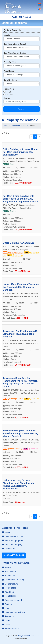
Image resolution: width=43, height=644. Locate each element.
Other (6, 620)
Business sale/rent (12, 600)
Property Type (10, 62)
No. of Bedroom (10, 80)
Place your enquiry (12, 545)
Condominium (10, 584)
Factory (7, 604)
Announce (8, 616)
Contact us (9, 549)
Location (7, 35)
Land (6, 608)
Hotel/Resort (9, 596)
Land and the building (13, 612)
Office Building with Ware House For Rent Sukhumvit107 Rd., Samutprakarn (20, 152)
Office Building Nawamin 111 (19, 243)
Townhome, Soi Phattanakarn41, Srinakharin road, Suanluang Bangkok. (20, 334)
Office (6, 625)
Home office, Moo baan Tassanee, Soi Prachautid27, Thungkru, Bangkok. (21, 287)
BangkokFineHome (14, 23)
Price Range (9, 71)
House (7, 568)
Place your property (13, 541)
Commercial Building (13, 580)
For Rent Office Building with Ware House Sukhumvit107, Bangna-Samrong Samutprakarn (20, 199)
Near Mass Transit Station (15, 53)
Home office (9, 588)
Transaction (9, 89)
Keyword (7, 98)
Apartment (8, 592)
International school (13, 537)
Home (6, 126)
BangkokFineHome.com (28, 636)
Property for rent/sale (20, 120)
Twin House (9, 572)
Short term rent (10, 629)
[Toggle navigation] (38, 23)
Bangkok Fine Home (15, 528)
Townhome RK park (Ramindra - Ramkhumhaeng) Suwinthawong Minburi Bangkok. (20, 433)
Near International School (15, 44)
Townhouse (9, 576)
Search (21, 109)
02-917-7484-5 (14, 555)
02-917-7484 (22, 17)
